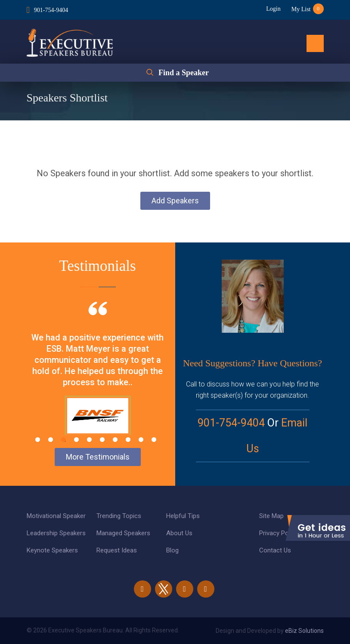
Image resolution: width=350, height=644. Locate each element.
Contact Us (275, 550)
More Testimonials (98, 457)
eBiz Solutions (304, 631)
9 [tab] (141, 440)
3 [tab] (63, 440)
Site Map (271, 516)
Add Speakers (175, 201)
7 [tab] (115, 440)
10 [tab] (154, 440)
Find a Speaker (184, 73)
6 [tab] (102, 440)
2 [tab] (51, 440)
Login (273, 9)
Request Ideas (117, 550)
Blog (172, 550)
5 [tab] (89, 440)
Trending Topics (119, 516)
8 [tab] (128, 440)
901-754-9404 (51, 10)
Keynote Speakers (52, 550)
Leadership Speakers (56, 533)
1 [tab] (38, 440)
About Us (179, 533)
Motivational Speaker (56, 516)
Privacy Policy (279, 533)
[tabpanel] (98, 379)
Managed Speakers (123, 533)
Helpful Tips (183, 516)
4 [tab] (76, 440)
